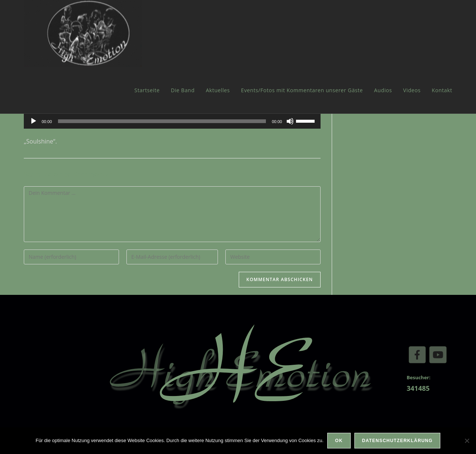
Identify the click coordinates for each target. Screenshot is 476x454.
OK (339, 441)
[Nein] (467, 441)
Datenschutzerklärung (398, 441)
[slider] (162, 121)
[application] (172, 121)
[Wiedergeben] (33, 121)
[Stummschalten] (290, 121)
